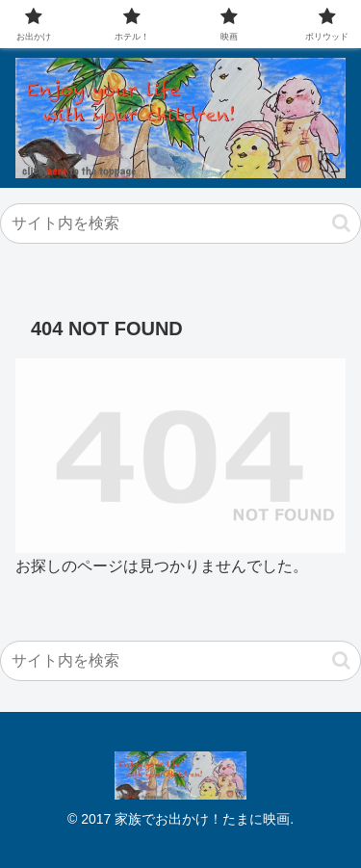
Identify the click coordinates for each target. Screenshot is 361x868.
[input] (180, 224)
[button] (341, 223)
